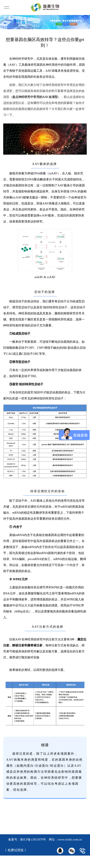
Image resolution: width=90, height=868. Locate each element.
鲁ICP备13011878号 (33, 840)
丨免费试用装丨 (16, 850)
